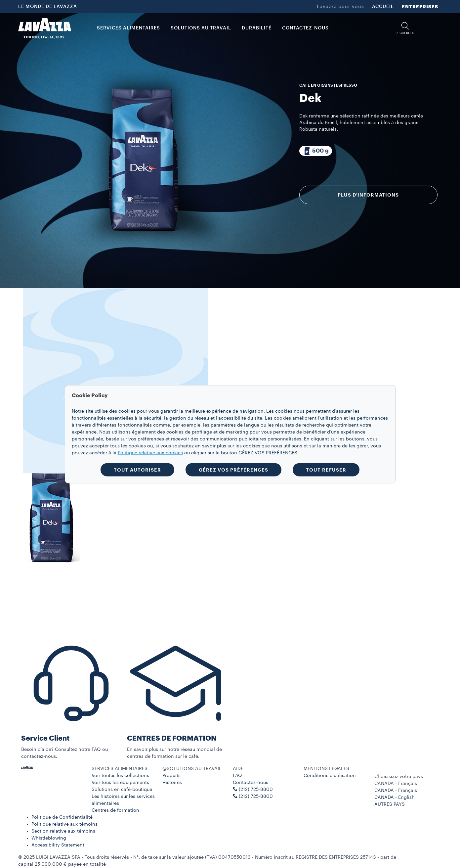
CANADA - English (395, 798)
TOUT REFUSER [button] (326, 470)
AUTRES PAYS (390, 804)
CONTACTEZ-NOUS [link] (305, 28)
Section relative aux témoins (63, 831)
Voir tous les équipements (120, 783)
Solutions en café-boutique (122, 790)
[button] (405, 28)
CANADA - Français (396, 791)
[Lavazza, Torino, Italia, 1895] (45, 28)
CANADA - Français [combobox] (396, 784)
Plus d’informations (368, 195)
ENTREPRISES (420, 7)
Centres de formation (115, 810)
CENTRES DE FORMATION (172, 738)
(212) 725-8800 (256, 797)
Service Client (45, 738)
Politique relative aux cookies (150, 453)
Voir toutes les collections (120, 776)
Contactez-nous (251, 783)
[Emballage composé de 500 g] (316, 151)
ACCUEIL (383, 7)
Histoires (172, 783)
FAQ (237, 776)
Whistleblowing (49, 838)
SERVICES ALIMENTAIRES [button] (128, 28)
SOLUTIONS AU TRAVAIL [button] (201, 28)
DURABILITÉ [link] (257, 28)
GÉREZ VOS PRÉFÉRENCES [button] (233, 470)
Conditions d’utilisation (330, 776)
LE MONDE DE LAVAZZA (48, 7)
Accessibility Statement (58, 845)
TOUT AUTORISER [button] (137, 470)
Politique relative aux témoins (64, 824)
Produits (171, 776)
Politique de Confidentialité (62, 817)
